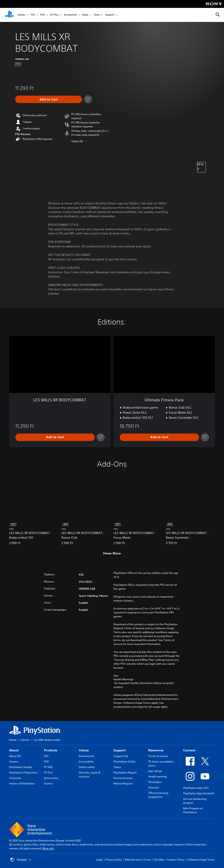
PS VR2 (48, 767)
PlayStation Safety (124, 762)
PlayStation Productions (23, 772)
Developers (155, 782)
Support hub (121, 756)
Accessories (70, 15)
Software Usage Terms (201, 860)
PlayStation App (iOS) (196, 788)
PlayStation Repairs (125, 772)
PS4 (42, 15)
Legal (99, 860)
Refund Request (123, 783)
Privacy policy (114, 860)
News (85, 15)
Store (97, 15)
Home (13, 740)
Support (110, 15)
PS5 (33, 15)
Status (117, 767)
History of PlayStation (22, 783)
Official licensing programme (158, 795)
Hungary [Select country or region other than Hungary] (21, 860)
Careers (14, 762)
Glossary (154, 787)
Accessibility (86, 762)
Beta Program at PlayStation (193, 810)
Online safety (87, 767)
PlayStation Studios (21, 767)
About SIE (15, 756)
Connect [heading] (189, 750)
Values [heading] (84, 750)
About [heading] (14, 750)
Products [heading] (51, 750)
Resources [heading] (156, 750)
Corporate (15, 778)
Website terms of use (138, 860)
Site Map (159, 860)
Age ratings (155, 771)
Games (21, 15)
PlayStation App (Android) (199, 793)
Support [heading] (120, 750)
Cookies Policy (176, 860)
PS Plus (54, 15)
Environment (86, 756)
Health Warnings (123, 679)
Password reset (123, 778)
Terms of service (158, 756)
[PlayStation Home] (9, 15)
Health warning (157, 776)
